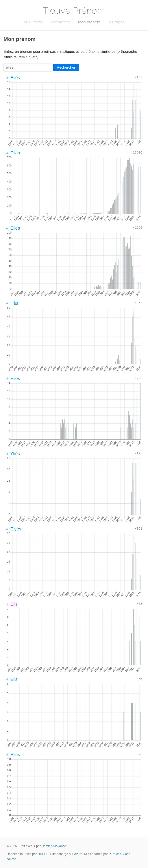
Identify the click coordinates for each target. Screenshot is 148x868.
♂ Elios (13, 378)
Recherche (61, 22)
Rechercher (66, 67)
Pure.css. (115, 854)
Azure (78, 854)
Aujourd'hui (33, 22)
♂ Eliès (13, 78)
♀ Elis (12, 604)
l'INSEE (43, 854)
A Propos (116, 22)
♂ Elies (13, 228)
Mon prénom (89, 22)
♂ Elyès (14, 529)
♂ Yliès (13, 454)
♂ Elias (13, 153)
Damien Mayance (54, 846)
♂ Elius (13, 755)
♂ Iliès (12, 303)
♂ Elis (12, 679)
